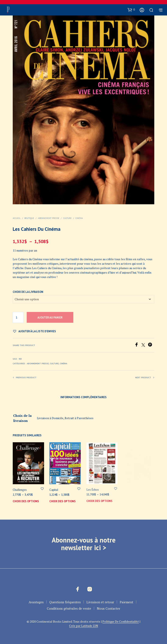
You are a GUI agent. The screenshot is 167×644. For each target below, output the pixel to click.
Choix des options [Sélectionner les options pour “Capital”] (63, 500)
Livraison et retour (100, 602)
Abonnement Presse (49, 218)
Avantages (36, 602)
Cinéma (79, 218)
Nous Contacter (109, 608)
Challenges (20, 490)
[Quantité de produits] (18, 317)
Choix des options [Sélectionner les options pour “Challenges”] (26, 501)
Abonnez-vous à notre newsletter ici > (84, 544)
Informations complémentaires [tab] (83, 397)
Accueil (17, 218)
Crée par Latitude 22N (84, 626)
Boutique (29, 218)
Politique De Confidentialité (121, 622)
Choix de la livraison (28, 292)
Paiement (127, 602)
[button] (131, 10)
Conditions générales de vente (69, 608)
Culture (67, 218)
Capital (55, 489)
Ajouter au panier (50, 318)
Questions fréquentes (65, 602)
